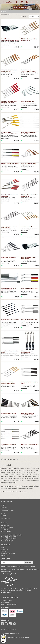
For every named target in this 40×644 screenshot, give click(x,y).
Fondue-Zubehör (22, 492)
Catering (3, 516)
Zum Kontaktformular (7, 541)
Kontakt (3, 505)
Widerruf (3, 551)
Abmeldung (34, 569)
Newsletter (4, 508)
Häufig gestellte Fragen (7, 510)
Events (3, 513)
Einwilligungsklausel (9, 574)
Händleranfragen (6, 518)
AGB (2, 548)
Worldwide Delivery (6, 600)
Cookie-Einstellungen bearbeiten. (10, 634)
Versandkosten (5, 602)
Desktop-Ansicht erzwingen (9, 629)
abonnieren (28, 562)
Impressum (4, 555)
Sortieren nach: (25, 16)
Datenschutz (4, 549)
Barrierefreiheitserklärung (8, 553)
